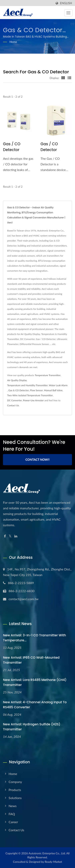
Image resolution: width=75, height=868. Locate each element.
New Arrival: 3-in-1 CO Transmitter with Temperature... (34, 638)
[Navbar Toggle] (68, 13)
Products (15, 790)
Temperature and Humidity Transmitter (27, 385)
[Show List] (69, 78)
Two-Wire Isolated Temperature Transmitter (30, 395)
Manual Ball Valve (53, 390)
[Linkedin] (16, 536)
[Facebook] (5, 536)
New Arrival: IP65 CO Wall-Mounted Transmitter (31, 660)
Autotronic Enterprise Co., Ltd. (47, 853)
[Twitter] (10, 536)
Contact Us (13, 405)
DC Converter (14, 400)
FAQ (12, 814)
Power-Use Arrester (33, 400)
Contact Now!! (37, 460)
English (66, 3)
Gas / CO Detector (12, 147)
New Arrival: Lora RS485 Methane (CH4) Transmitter (35, 682)
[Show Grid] (63, 78)
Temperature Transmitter (48, 375)
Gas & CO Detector (19, 390)
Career (13, 822)
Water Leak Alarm (58, 385)
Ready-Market (53, 862)
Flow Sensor (36, 390)
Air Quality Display (17, 380)
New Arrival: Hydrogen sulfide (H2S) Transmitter (32, 727)
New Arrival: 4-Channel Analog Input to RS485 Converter (35, 705)
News (13, 806)
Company (15, 782)
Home (13, 42)
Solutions (15, 798)
